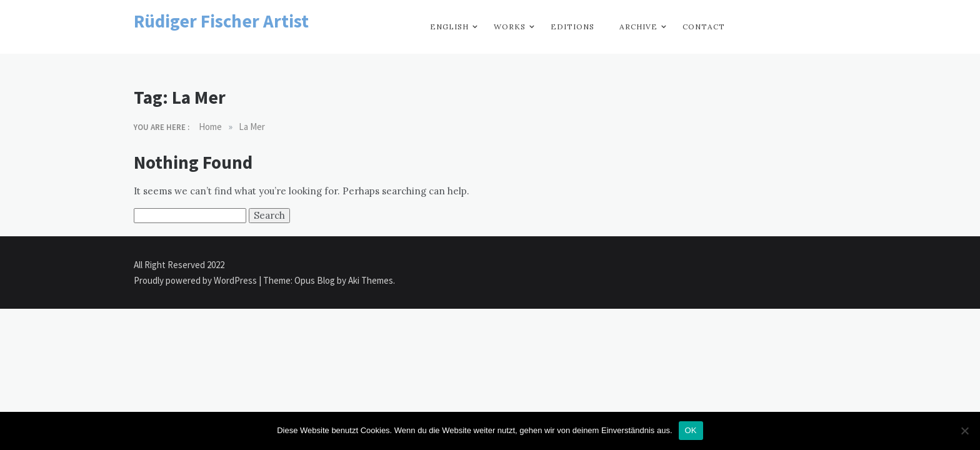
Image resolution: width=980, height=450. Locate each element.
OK (691, 430)
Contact (704, 27)
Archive (638, 27)
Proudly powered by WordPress (196, 280)
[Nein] (964, 431)
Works (510, 27)
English (449, 27)
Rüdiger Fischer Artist (221, 21)
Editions (572, 27)
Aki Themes (371, 280)
